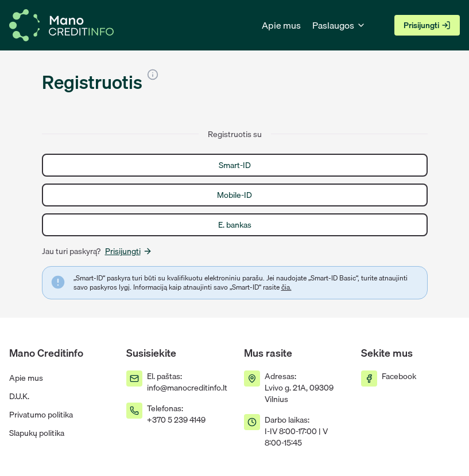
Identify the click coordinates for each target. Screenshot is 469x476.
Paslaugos (339, 25)
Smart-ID (235, 165)
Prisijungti (427, 25)
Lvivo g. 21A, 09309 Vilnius (299, 393)
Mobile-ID (234, 195)
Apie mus (281, 25)
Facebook (399, 376)
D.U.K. (19, 396)
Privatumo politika (41, 415)
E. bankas (235, 225)
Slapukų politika (37, 433)
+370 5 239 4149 (176, 420)
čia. (286, 287)
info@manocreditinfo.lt (187, 388)
